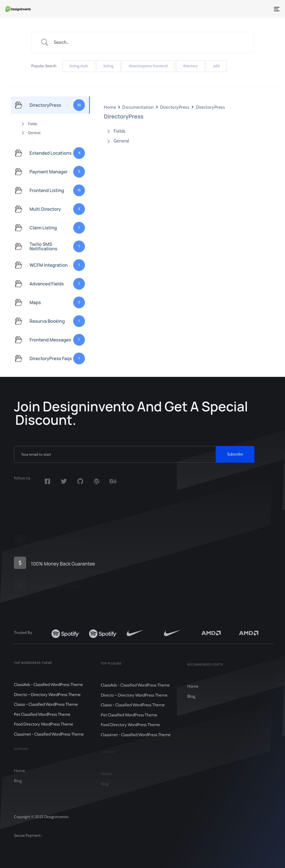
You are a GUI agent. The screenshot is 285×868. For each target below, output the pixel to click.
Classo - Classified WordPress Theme (46, 710)
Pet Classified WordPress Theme (42, 720)
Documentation (138, 107)
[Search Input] (149, 42)
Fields (33, 124)
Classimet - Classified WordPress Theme (49, 740)
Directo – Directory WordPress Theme (47, 700)
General (34, 133)
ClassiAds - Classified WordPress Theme (48, 690)
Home (110, 107)
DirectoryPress (175, 107)
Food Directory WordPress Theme (44, 730)
